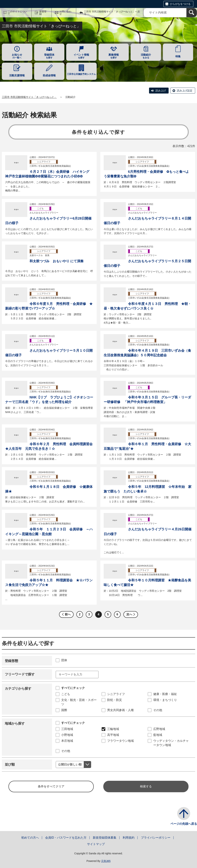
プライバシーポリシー (156, 838)
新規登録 (43, 13)
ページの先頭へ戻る (184, 824)
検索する (146, 786)
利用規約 (129, 838)
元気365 (106, 861)
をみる (146, 56)
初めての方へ (30, 838)
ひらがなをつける (180, 4)
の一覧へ (17, 56)
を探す (49, 56)
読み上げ (161, 91)
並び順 (10, 765)
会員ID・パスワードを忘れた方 (66, 838)
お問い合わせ (65, 13)
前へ (68, 614)
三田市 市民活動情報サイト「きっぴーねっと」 (29, 97)
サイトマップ (96, 844)
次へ (129, 614)
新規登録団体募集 (105, 838)
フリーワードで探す (20, 674)
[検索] (192, 13)
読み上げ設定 (185, 91)
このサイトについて (17, 13)
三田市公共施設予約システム (81, 74)
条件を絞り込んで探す (99, 132)
